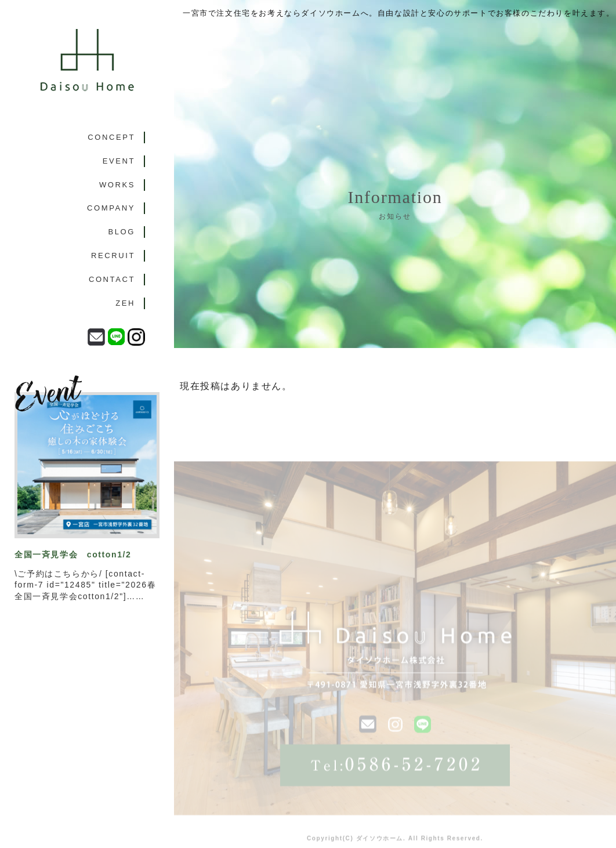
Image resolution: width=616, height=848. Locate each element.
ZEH (125, 303)
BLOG (122, 232)
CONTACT (112, 279)
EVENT (119, 161)
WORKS (117, 185)
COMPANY (111, 208)
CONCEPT (111, 137)
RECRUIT (113, 256)
